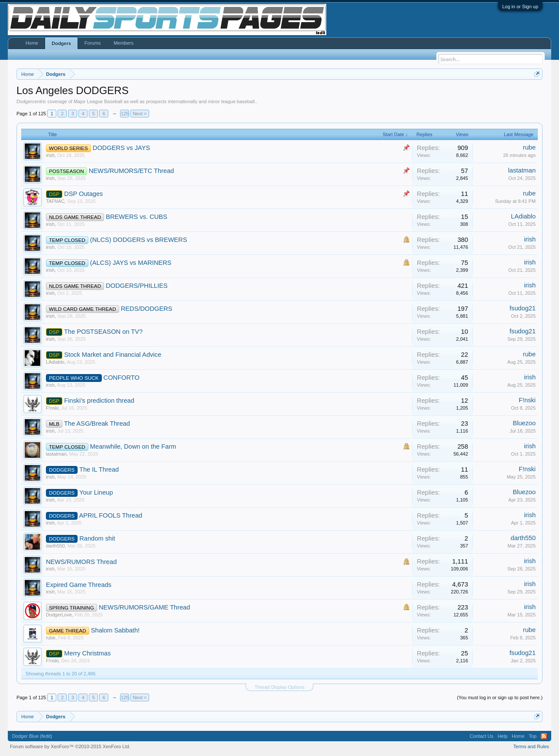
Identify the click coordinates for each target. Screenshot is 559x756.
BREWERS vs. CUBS (136, 217)
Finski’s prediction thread (99, 401)
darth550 (55, 546)
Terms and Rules (531, 746)
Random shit (97, 538)
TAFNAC (55, 201)
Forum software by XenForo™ (70, 746)
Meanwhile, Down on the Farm (133, 446)
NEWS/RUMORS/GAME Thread (145, 607)
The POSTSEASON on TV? (103, 332)
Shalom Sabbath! (115, 630)
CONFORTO (122, 378)
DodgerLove (59, 615)
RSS (544, 736)
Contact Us (481, 736)
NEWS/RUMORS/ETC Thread (132, 171)
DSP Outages (83, 194)
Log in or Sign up (520, 7)
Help (502, 736)
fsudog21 (523, 308)
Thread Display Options (280, 687)
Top (533, 736)
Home (32, 43)
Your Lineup (96, 492)
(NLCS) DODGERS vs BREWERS (139, 240)
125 (125, 114)
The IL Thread (99, 469)
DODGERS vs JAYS (121, 148)
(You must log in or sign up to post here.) (500, 697)
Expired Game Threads (79, 585)
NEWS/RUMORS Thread (81, 562)
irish (50, 155)
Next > (140, 114)
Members (123, 43)
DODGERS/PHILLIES (137, 286)
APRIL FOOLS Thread (110, 515)
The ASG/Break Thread (97, 424)
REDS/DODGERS (147, 309)
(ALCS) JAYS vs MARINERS (131, 263)
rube (529, 147)
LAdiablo (523, 216)
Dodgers (61, 43)
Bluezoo (524, 423)
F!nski (52, 408)
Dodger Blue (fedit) (32, 736)
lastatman (522, 170)
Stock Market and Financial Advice (113, 355)
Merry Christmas (87, 653)
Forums (93, 43)
